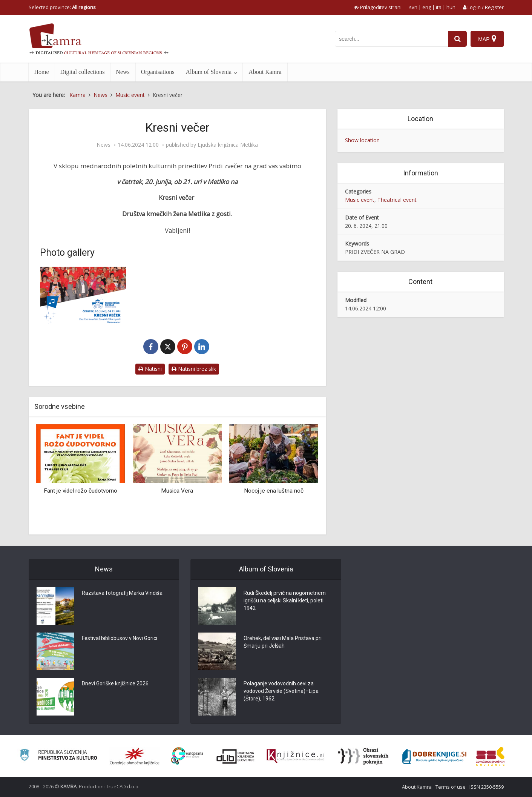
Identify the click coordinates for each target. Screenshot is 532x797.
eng (427, 7)
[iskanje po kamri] (391, 39)
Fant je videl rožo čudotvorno (80, 491)
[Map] (487, 39)
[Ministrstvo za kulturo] (58, 756)
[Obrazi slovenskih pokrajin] (363, 756)
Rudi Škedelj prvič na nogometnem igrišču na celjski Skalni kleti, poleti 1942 (285, 600)
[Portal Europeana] (187, 756)
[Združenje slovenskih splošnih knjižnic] (295, 756)
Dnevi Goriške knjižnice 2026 (115, 683)
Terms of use (451, 787)
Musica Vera (177, 491)
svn (413, 7)
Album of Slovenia (209, 72)
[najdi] (457, 39)
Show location (362, 140)
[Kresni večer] (83, 296)
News (123, 72)
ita (439, 7)
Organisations (158, 72)
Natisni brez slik (194, 369)
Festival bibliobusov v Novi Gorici (120, 638)
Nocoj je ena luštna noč (274, 491)
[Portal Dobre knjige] (434, 756)
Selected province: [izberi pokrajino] (62, 7)
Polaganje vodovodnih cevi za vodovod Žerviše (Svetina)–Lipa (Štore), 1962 (281, 691)
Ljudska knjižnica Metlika (228, 145)
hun (451, 7)
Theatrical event (397, 200)
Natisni (150, 369)
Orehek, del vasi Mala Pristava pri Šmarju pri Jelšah (283, 642)
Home (42, 72)
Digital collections (83, 72)
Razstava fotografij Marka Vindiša (122, 593)
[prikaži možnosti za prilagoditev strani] (378, 7)
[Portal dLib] (236, 756)
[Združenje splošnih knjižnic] (490, 756)
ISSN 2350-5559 (487, 787)
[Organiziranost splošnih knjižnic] (135, 756)
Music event (360, 200)
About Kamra (265, 72)
